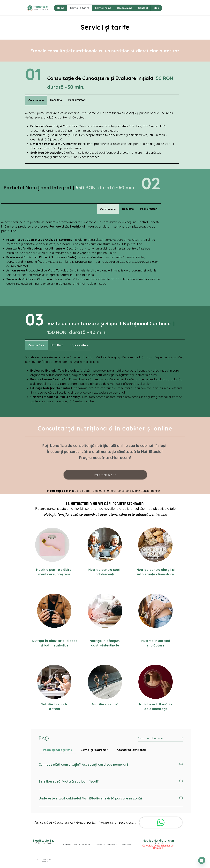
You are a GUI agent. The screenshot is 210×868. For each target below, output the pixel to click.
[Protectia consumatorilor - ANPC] (77, 844)
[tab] (36, 100)
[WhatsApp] (161, 822)
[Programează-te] (105, 475)
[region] (105, 545)
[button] (106, 845)
